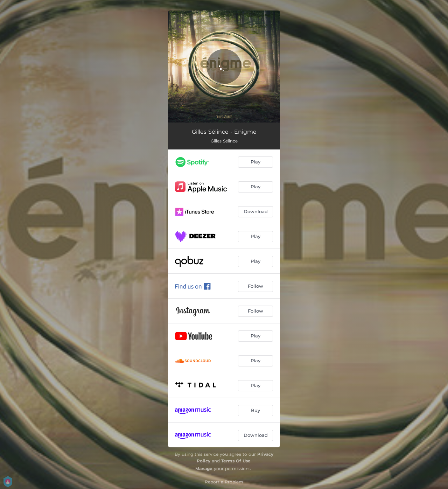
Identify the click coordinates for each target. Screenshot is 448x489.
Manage (204, 469)
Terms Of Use (236, 461)
